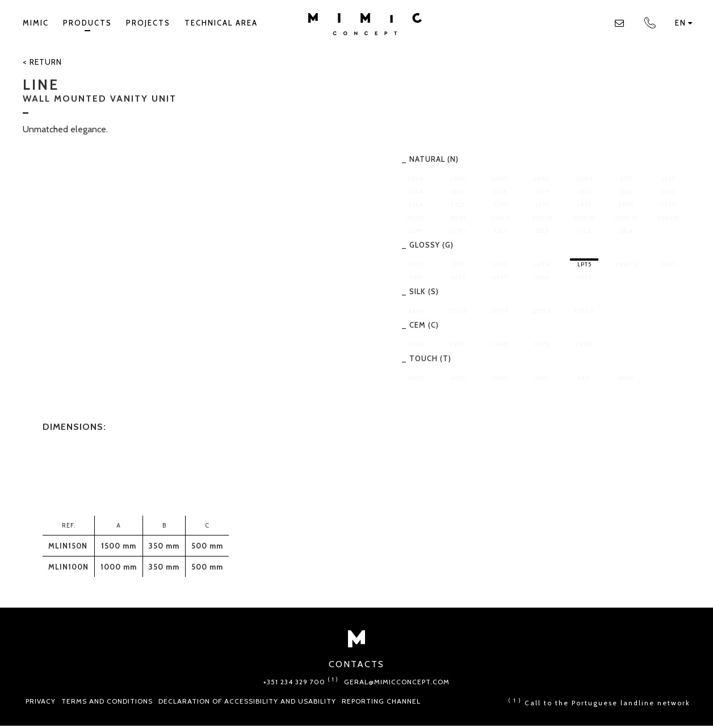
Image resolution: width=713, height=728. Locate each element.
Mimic (36, 23)
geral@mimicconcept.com (397, 682)
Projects (148, 23)
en (684, 23)
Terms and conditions (107, 701)
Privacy (41, 701)
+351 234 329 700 (301, 682)
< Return (42, 62)
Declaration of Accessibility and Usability (247, 701)
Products (87, 25)
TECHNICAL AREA (221, 23)
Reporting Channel (381, 701)
